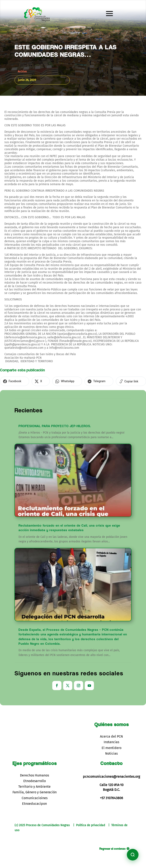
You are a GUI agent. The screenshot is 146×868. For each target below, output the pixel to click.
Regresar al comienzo (112, 848)
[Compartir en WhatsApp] (57, 381)
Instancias (111, 741)
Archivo (22, 71)
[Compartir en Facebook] (13, 381)
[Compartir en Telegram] (85, 381)
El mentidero (112, 747)
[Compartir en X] (35, 381)
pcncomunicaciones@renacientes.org (111, 776)
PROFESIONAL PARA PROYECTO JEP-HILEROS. (55, 425)
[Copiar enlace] (113, 381)
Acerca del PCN (111, 736)
